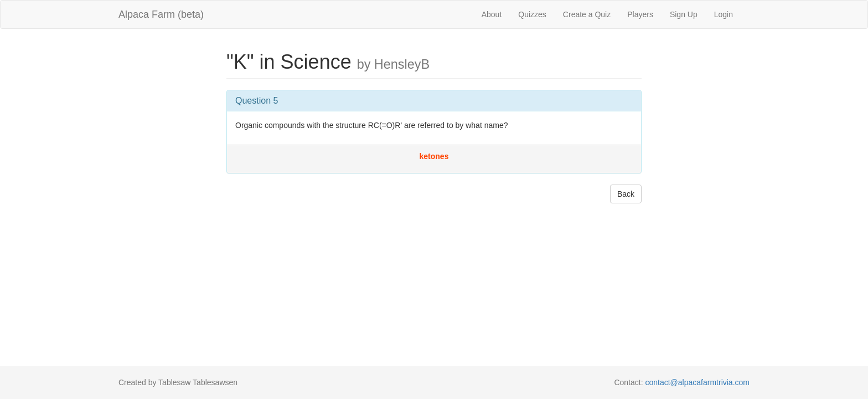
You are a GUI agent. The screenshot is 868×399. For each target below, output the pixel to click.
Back (626, 194)
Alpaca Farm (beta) (161, 14)
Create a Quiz (587, 14)
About (492, 14)
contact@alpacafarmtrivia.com (697, 382)
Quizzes (532, 14)
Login (724, 14)
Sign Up (684, 14)
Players (640, 14)
